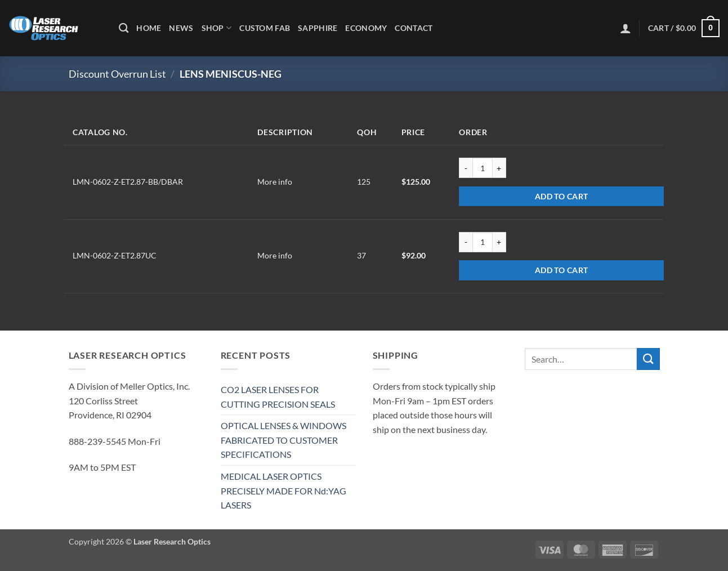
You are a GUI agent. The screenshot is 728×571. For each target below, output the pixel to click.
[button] (626, 28)
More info (275, 182)
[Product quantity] (483, 168)
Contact (414, 28)
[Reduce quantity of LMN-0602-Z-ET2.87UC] (466, 242)
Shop (217, 28)
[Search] (124, 28)
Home (149, 28)
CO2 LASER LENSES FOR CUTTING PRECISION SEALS (278, 397)
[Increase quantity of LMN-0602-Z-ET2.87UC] (499, 242)
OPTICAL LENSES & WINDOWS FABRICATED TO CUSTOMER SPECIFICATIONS (283, 440)
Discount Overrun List (117, 74)
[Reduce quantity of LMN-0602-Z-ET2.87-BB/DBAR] (466, 168)
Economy (366, 28)
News (181, 28)
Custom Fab (265, 28)
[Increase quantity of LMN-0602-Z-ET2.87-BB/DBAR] (499, 168)
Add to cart (562, 196)
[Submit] (648, 359)
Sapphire (318, 28)
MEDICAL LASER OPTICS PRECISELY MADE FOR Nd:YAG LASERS (283, 490)
